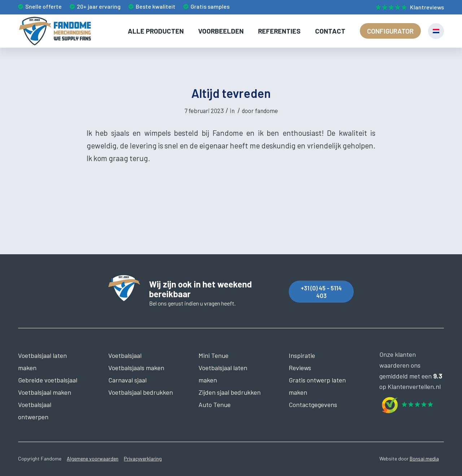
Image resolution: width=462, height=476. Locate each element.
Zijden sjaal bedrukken (230, 392)
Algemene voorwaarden (93, 458)
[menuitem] (408, 8)
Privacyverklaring (143, 458)
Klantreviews (427, 7)
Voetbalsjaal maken (45, 392)
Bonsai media (424, 458)
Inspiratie (302, 355)
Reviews (300, 368)
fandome (266, 111)
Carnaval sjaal (127, 380)
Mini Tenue (213, 355)
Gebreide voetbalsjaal (48, 380)
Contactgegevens (313, 404)
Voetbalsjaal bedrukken (141, 392)
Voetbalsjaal (125, 355)
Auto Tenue (215, 404)
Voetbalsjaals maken (136, 368)
